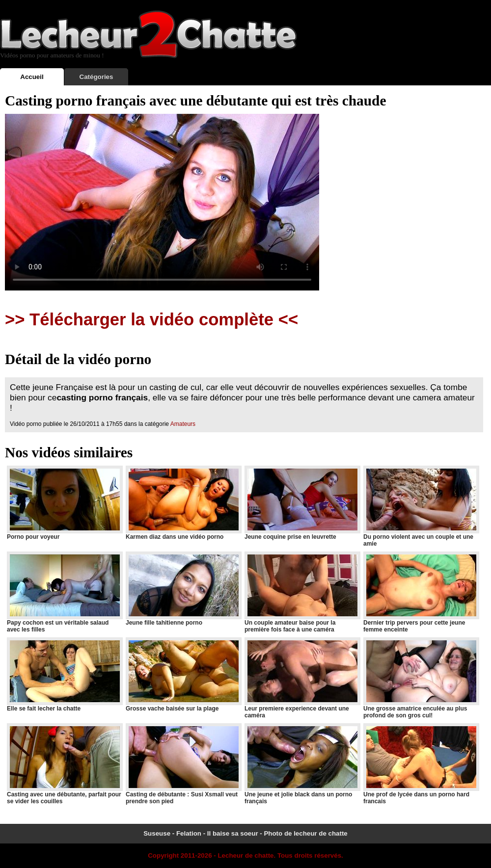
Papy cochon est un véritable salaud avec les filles (64, 592)
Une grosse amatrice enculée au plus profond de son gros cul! (421, 678)
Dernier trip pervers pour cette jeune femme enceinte (421, 592)
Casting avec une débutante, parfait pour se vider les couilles (64, 764)
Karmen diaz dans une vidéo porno (183, 503)
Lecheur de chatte (245, 855)
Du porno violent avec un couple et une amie (421, 506)
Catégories (96, 77)
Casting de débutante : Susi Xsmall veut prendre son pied (183, 764)
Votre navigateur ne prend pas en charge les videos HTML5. (162, 202)
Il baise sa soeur (233, 833)
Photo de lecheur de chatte (305, 833)
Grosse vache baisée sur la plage (183, 675)
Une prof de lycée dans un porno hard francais (421, 764)
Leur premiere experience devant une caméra (302, 678)
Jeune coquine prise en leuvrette (302, 503)
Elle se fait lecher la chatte (64, 675)
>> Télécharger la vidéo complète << (151, 319)
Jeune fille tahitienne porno (183, 589)
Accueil (32, 77)
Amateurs (183, 424)
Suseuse (157, 833)
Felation (189, 833)
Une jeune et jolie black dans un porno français (302, 764)
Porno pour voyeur (64, 503)
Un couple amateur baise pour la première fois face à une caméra (302, 592)
